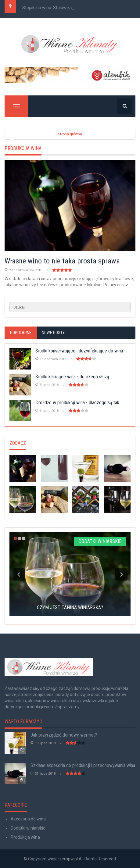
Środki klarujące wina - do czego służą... (74, 377)
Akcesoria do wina (28, 819)
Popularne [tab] (21, 333)
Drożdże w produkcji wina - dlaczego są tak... (79, 403)
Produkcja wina (25, 837)
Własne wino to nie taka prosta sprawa (62, 261)
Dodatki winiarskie (28, 828)
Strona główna (70, 134)
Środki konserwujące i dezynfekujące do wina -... (82, 351)
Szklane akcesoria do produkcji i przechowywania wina (83, 765)
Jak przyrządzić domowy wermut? (64, 735)
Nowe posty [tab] (53, 333)
